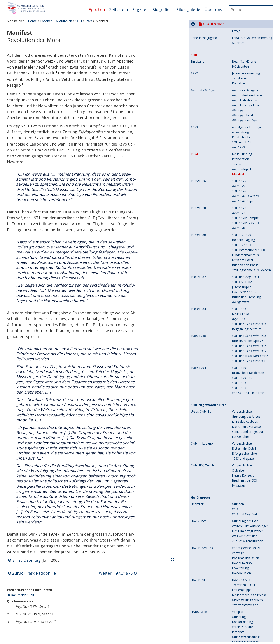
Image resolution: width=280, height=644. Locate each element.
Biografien (162, 9)
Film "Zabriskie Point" (247, 73)
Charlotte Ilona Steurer (248, 32)
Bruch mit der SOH (245, 608)
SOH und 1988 (249, 488)
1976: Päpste (244, 328)
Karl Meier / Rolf (23, 596)
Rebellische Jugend (204, 165)
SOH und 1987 (249, 478)
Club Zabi (238, 78)
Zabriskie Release (244, 98)
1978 (238, 355)
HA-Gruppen (200, 625)
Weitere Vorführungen (247, 136)
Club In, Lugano (202, 571)
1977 (238, 340)
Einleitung (198, 189)
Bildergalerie (188, 9)
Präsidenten (240, 194)
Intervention (240, 286)
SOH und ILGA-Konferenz (250, 483)
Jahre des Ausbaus (245, 549)
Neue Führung (242, 281)
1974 (89, 22)
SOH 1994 (239, 515)
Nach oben (173, 561)
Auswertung (240, 260)
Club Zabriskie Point (205, 73)
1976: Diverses (245, 323)
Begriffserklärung (244, 189)
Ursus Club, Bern (203, 539)
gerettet (241, 429)
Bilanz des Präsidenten (248, 500)
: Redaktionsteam (247, 223)
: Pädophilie (243, 296)
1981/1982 (198, 404)
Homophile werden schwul (251, 148)
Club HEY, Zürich (202, 593)
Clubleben (239, 598)
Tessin (236, 291)
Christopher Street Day (209, 44)
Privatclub (239, 613)
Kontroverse (241, 153)
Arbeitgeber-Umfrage (247, 254)
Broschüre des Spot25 (248, 468)
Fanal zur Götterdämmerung (252, 165)
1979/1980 (198, 362)
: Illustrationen (244, 228)
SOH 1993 (239, 510)
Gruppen (238, 631)
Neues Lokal (241, 441)
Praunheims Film (204, 110)
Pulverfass (239, 56)
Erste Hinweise (242, 51)
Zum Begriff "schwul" (247, 143)
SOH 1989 (239, 495)
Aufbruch (238, 170)
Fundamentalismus (245, 382)
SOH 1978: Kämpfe (245, 345)
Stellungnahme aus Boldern (251, 397)
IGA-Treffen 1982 (244, 419)
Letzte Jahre (240, 564)
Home (32, 22)
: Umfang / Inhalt (246, 233)
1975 (238, 313)
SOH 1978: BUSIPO (245, 350)
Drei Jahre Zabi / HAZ (247, 93)
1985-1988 (198, 463)
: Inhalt (243, 243)
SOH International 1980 (248, 377)
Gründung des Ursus (246, 544)
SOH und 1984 (249, 451)
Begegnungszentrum (247, 456)
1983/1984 (198, 436)
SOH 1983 (239, 436)
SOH (79, 22)
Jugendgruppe (242, 414)
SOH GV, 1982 (242, 409)
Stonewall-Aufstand (205, 51)
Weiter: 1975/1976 (116, 574)
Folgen (237, 66)
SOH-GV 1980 (241, 372)
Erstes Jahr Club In (245, 576)
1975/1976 (198, 308)
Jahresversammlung (246, 201)
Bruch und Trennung (246, 424)
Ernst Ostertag (26, 561)
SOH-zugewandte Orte (209, 532)
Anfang (237, 83)
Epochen (97, 9)
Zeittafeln (118, 9)
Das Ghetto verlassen (247, 554)
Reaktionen (240, 126)
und (203, 218)
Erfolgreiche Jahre (244, 581)
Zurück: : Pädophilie (34, 574)
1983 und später (243, 586)
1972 (194, 201)
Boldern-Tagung (243, 367)
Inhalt (236, 121)
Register (140, 9)
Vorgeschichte (242, 539)
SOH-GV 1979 (241, 362)
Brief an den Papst (245, 392)
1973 (194, 255)
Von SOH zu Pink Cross (248, 520)
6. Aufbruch (64, 22)
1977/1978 (198, 335)
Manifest (238, 302)
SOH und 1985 (249, 463)
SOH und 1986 (249, 473)
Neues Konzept (243, 603)
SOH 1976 (239, 318)
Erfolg (236, 158)
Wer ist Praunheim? (246, 116)
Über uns (213, 9)
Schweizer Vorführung (247, 131)
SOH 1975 (239, 308)
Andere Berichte (243, 61)
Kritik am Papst (243, 387)
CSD (235, 636)
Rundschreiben (242, 265)
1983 (238, 446)
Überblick (197, 116)
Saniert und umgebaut (248, 559)
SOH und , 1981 (246, 404)
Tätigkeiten (240, 206)
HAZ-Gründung (242, 88)
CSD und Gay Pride (245, 641)
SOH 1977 (239, 335)
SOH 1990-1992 (243, 505)
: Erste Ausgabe (245, 217)
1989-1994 (198, 495)
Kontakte (238, 211)
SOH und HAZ (242, 270)
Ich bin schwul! (201, 143)
